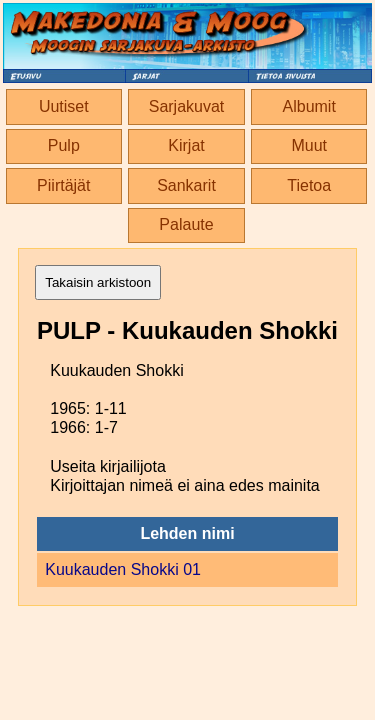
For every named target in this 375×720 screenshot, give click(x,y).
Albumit (309, 106)
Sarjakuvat (187, 106)
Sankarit (186, 185)
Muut (309, 145)
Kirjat (186, 145)
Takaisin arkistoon (98, 282)
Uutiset (64, 106)
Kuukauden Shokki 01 (123, 569)
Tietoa (309, 185)
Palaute (186, 224)
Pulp (64, 145)
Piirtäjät (63, 185)
